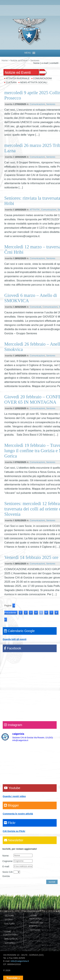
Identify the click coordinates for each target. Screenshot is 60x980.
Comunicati (36, 307)
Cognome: (8, 861)
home (36, 63)
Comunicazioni (42, 78)
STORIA (9, 920)
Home (5, 60)
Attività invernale (18, 78)
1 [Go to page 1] (21, 613)
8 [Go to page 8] (56, 613)
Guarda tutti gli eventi (15, 639)
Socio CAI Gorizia (8, 874)
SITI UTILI (9, 943)
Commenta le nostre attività (18, 814)
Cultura (11, 82)
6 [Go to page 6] (46, 613)
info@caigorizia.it (20, 961)
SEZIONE (9, 916)
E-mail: (6, 866)
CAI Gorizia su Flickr (14, 831)
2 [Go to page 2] (26, 613)
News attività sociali (34, 82)
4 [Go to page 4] (36, 613)
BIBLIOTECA (11, 939)
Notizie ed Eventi (19, 60)
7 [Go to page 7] (51, 613)
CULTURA (10, 924)
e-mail (45, 63)
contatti (54, 63)
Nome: (6, 856)
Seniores (51, 104)
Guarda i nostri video (14, 796)
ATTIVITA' (35, 210)
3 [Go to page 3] (31, 613)
